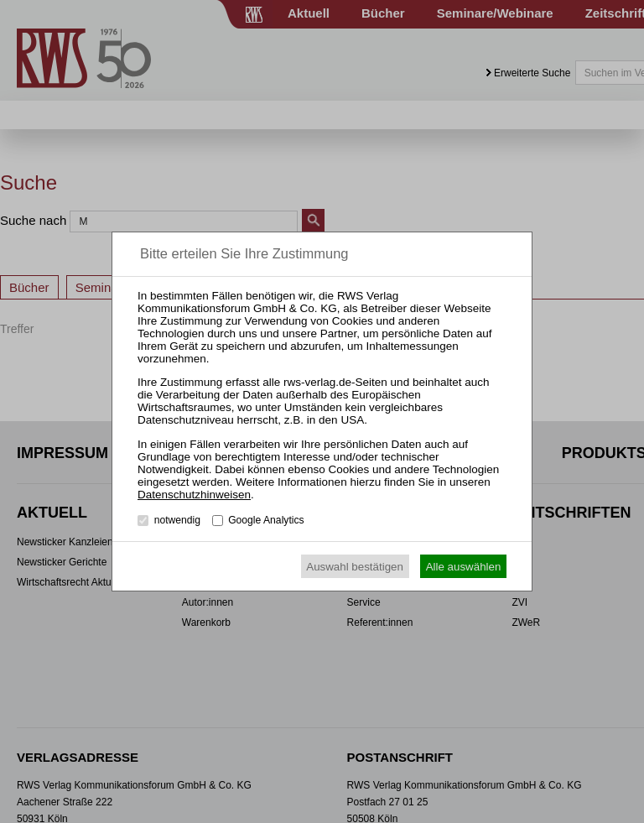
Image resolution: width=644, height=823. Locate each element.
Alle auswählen (464, 567)
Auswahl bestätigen (355, 567)
